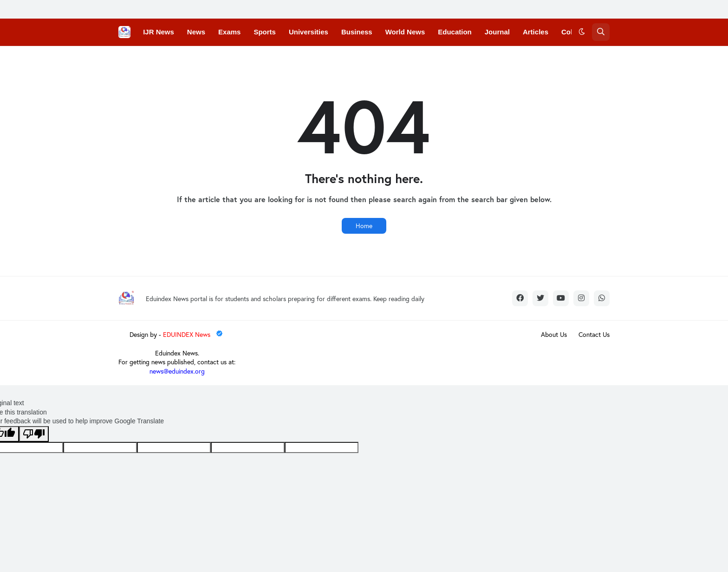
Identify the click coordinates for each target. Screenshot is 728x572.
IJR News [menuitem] (159, 32)
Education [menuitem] (455, 32)
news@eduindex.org (177, 371)
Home (364, 226)
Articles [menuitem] (536, 32)
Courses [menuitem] (271, 59)
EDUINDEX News (194, 334)
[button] (582, 32)
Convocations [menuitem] (221, 59)
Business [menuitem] (357, 32)
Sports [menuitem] (265, 32)
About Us (554, 334)
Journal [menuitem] (497, 32)
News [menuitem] (196, 32)
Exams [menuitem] (229, 32)
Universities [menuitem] (309, 32)
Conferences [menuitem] (164, 59)
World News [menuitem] (405, 32)
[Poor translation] (34, 434)
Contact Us (594, 334)
